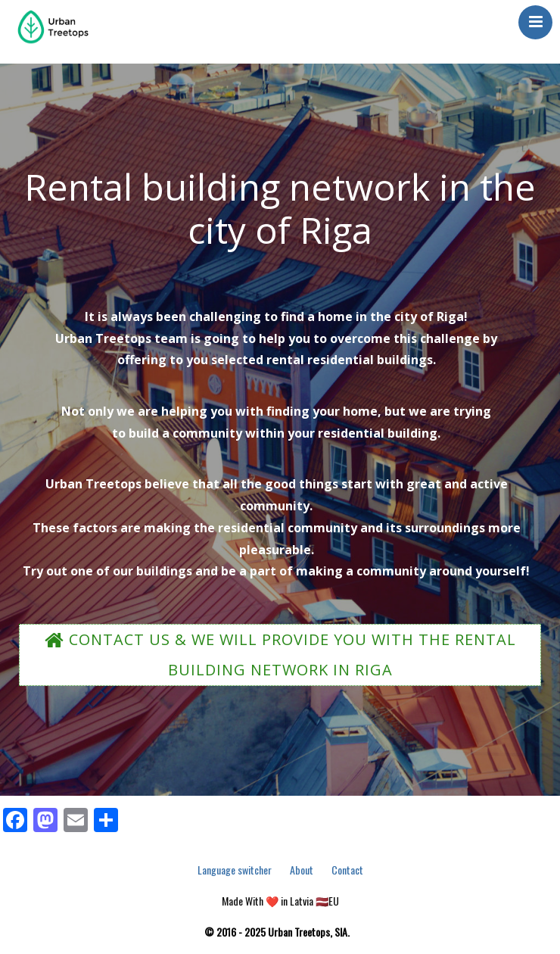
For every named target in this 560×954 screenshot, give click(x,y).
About (302, 870)
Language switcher (235, 870)
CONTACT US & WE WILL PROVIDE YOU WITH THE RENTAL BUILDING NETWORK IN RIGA (280, 655)
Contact (347, 870)
